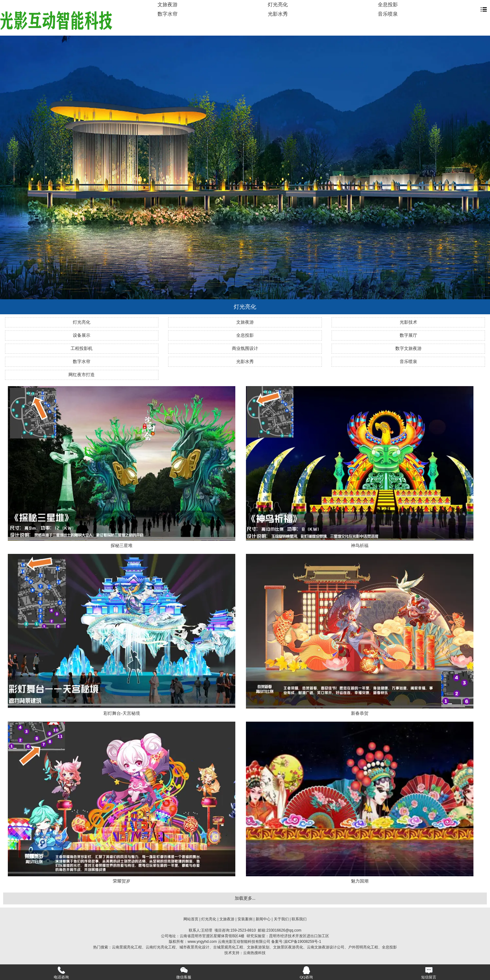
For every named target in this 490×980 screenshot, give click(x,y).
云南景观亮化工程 (127, 947)
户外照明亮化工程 (363, 947)
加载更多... (245, 898)
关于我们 (281, 919)
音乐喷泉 (388, 14)
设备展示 (82, 335)
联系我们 (299, 919)
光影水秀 (278, 14)
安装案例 (245, 919)
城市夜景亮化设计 (194, 947)
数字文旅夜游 (408, 348)
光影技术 (408, 322)
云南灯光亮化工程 (161, 947)
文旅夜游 (167, 5)
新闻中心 (263, 919)
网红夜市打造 (82, 375)
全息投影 (388, 5)
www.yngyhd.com (202, 942)
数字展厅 (408, 335)
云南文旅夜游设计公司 (326, 947)
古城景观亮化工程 (228, 947)
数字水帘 (167, 14)
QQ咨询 (306, 973)
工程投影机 (82, 348)
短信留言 (429, 973)
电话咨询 (61, 973)
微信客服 (184, 973)
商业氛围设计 (245, 348)
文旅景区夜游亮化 (288, 947)
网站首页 (191, 919)
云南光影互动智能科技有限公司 (244, 942)
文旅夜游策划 (258, 947)
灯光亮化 (278, 5)
